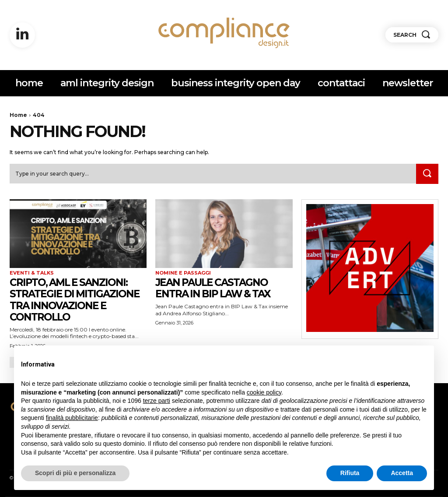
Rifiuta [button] (350, 473)
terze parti (157, 401)
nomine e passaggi (183, 273)
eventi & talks (32, 273)
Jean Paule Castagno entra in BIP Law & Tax (217, 288)
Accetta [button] (402, 473)
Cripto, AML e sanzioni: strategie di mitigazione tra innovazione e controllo (78, 300)
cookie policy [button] (264, 392)
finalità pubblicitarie (72, 418)
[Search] (427, 174)
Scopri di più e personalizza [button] (75, 473)
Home (18, 115)
